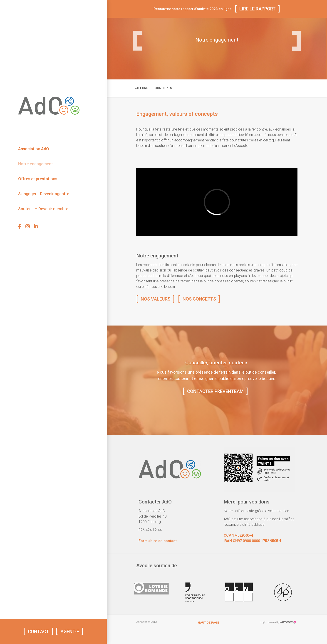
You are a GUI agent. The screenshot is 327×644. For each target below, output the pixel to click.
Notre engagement (36, 164)
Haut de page (208, 622)
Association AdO (34, 149)
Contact (38, 632)
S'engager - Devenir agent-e (44, 194)
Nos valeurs (156, 299)
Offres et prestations (38, 179)
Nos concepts (199, 299)
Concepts (163, 88)
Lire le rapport (258, 9)
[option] (151, 594)
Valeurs (141, 88)
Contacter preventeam (215, 391)
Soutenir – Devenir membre (43, 209)
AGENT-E (70, 632)
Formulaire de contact (158, 541)
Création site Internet (282, 622)
